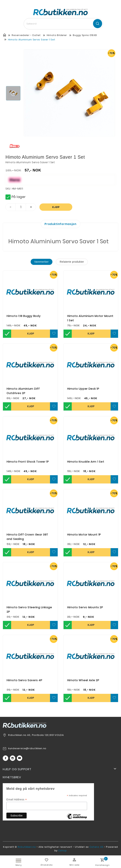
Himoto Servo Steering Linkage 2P (29, 609)
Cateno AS (96, 847)
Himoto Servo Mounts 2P (85, 607)
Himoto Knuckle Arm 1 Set (86, 462)
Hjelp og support (17, 769)
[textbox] (63, 24)
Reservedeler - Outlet (26, 35)
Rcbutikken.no (27, 847)
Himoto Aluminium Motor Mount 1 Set (90, 318)
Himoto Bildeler (57, 35)
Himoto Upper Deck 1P (83, 389)
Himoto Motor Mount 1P (84, 535)
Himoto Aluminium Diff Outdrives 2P (23, 391)
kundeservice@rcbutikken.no (27, 748)
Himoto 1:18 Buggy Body (23, 316)
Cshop (63, 851)
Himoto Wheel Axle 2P (83, 680)
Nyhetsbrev (12, 777)
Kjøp (56, 207)
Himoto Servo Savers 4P (24, 680)
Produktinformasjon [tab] (60, 224)
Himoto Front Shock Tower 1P (28, 462)
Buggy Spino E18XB (85, 35)
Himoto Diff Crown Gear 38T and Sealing (27, 537)
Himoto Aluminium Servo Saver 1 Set (32, 40)
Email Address (17, 800)
